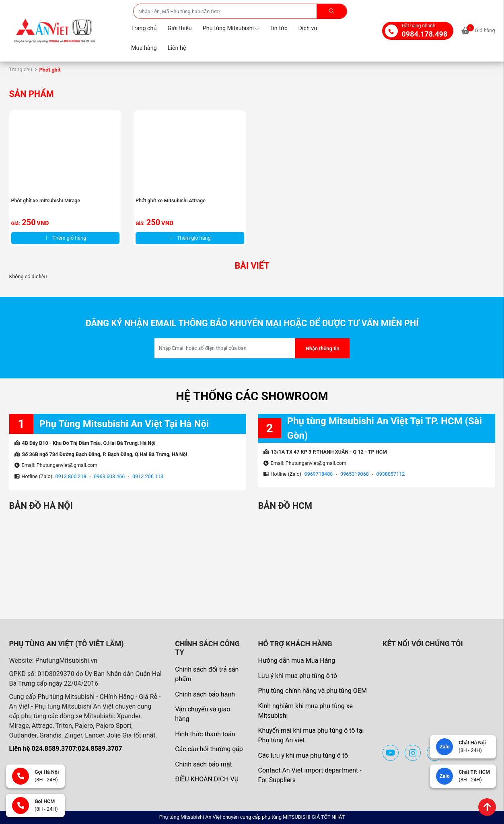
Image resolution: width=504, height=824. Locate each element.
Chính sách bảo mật (204, 764)
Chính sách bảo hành (205, 694)
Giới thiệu (179, 28)
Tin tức (279, 28)
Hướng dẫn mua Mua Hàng (296, 661)
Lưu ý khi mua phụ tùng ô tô (297, 676)
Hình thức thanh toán (205, 734)
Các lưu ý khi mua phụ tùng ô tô (303, 755)
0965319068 (355, 474)
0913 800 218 (71, 476)
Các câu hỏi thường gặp (209, 749)
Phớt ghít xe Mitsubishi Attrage (171, 200)
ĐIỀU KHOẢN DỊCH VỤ (207, 779)
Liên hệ (177, 48)
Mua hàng (144, 48)
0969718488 (319, 474)
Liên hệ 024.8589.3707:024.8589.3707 (66, 749)
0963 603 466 (109, 476)
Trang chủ (144, 28)
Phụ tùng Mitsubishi (231, 28)
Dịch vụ (308, 28)
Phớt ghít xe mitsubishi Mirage (46, 200)
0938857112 (391, 474)
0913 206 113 (148, 476)
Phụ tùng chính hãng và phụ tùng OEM (312, 691)
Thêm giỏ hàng (65, 238)
